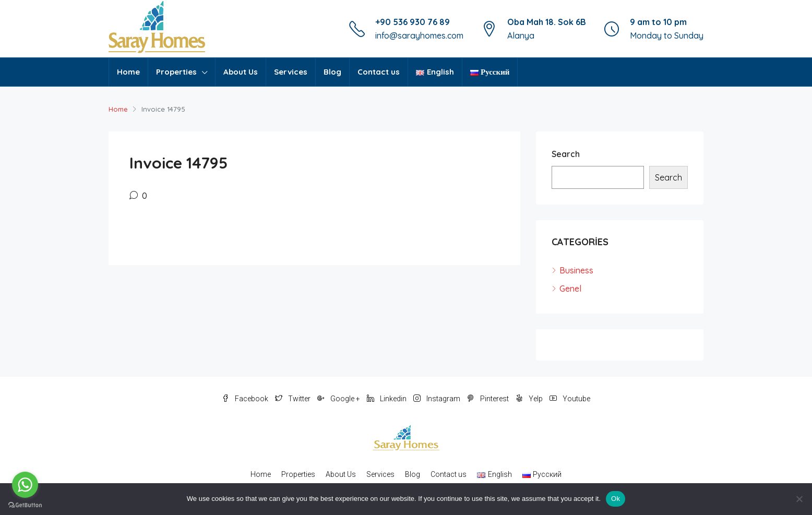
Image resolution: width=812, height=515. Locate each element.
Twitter (294, 399)
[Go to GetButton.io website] (25, 505)
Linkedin (387, 399)
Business (576, 270)
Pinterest (489, 399)
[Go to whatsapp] (25, 485)
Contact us (379, 72)
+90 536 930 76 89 (413, 22)
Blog (332, 72)
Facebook (246, 399)
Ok (616, 499)
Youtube (570, 399)
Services (291, 72)
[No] (799, 499)
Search (566, 154)
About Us (241, 72)
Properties (176, 72)
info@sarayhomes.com (419, 35)
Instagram (438, 399)
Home (128, 72)
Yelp (530, 399)
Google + (339, 399)
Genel (570, 289)
